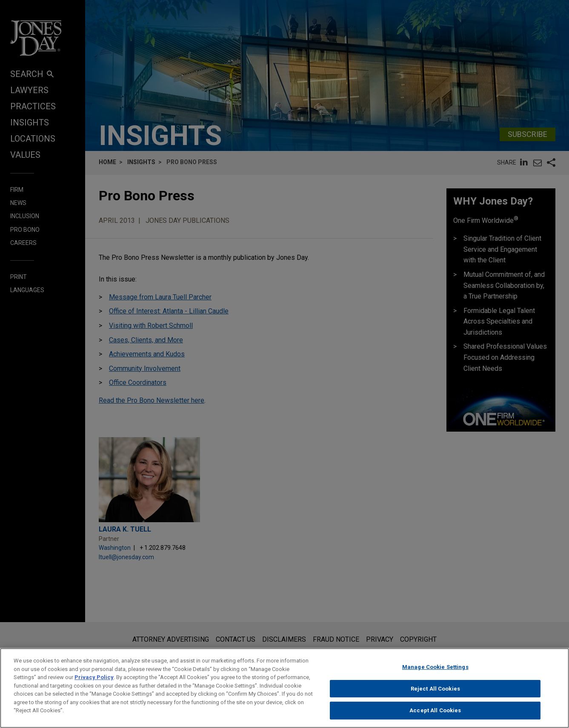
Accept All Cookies (435, 715)
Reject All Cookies (435, 693)
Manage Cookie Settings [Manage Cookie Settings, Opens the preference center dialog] (435, 672)
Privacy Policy (94, 682)
